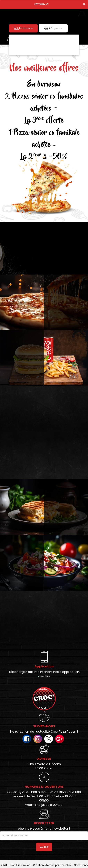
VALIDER (44, 847)
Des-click (66, 865)
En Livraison (23, 28)
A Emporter (53, 28)
